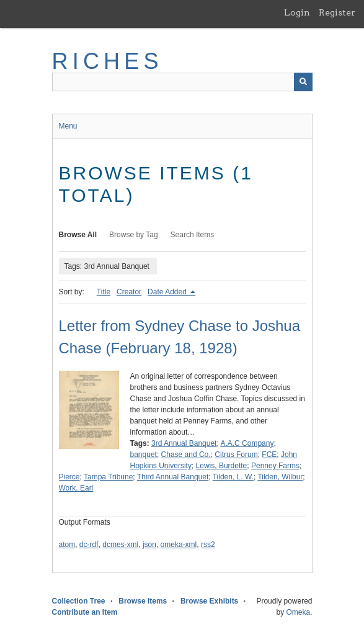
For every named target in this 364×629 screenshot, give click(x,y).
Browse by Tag (134, 235)
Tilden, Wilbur (280, 477)
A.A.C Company (247, 443)
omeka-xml (179, 545)
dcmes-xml (120, 545)
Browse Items (143, 601)
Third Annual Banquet (173, 477)
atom (67, 545)
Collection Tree (79, 601)
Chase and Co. (186, 455)
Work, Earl (76, 488)
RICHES (108, 61)
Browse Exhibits (209, 601)
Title (104, 292)
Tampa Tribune (108, 477)
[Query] (182, 82)
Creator (129, 292)
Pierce (69, 477)
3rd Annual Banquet (184, 443)
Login (297, 12)
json (149, 545)
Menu (68, 126)
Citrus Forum (236, 455)
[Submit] (303, 82)
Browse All (78, 235)
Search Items (193, 235)
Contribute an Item (85, 612)
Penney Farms (275, 466)
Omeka (298, 612)
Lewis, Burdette (222, 466)
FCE (269, 455)
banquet (144, 455)
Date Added (168, 292)
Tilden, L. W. (233, 477)
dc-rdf (89, 545)
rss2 (208, 545)
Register (337, 12)
